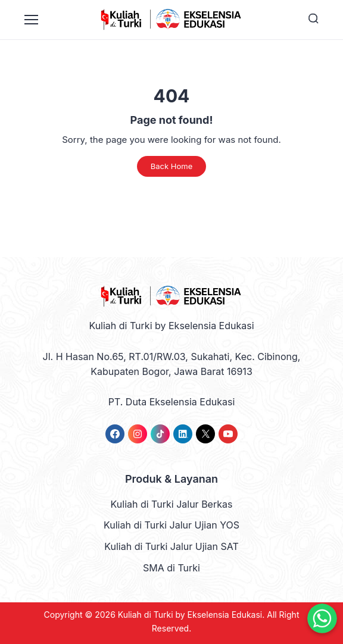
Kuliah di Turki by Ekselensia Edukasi (190, 615)
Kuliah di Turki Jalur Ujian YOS (171, 525)
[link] (115, 434)
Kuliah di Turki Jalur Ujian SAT (171, 546)
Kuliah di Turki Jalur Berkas (172, 504)
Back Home (171, 166)
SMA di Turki (171, 568)
